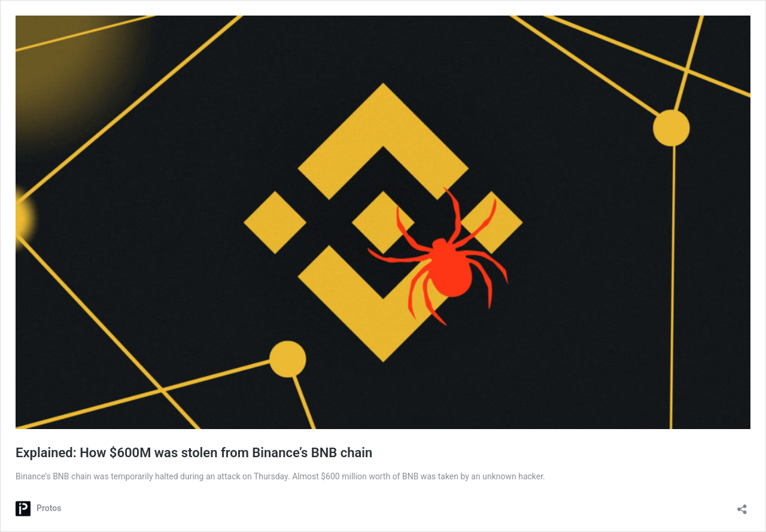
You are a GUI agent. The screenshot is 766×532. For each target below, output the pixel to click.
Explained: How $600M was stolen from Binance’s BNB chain (194, 453)
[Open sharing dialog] (742, 505)
